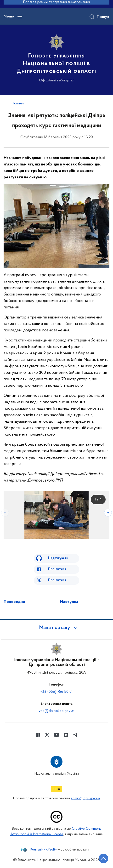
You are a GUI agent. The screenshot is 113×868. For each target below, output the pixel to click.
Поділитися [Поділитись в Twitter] (57, 580)
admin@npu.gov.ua (85, 798)
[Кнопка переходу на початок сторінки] (103, 858)
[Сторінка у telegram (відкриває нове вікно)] (75, 735)
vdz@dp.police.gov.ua (56, 711)
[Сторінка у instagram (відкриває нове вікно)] (66, 735)
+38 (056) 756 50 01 (57, 692)
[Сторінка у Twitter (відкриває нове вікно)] (47, 735)
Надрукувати (58, 558)
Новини (18, 103)
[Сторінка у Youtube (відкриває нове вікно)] (56, 735)
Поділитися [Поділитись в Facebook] (57, 569)
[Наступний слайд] (108, 513)
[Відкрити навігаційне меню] (20, 17)
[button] (56, 628)
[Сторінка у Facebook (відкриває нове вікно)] (38, 735)
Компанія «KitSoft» (44, 850)
